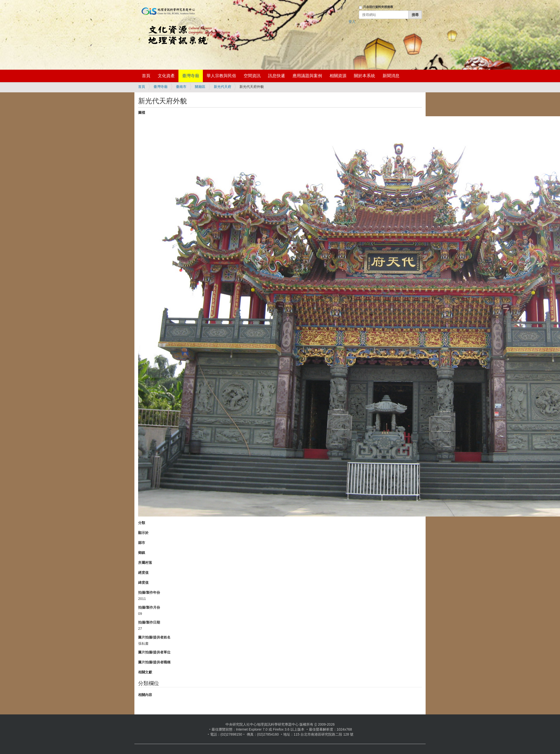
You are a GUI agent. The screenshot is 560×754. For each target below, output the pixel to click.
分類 (142, 523)
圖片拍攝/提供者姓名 (154, 637)
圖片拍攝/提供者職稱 (154, 662)
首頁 (146, 76)
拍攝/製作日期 (149, 622)
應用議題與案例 (307, 76)
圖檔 (142, 113)
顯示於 (143, 533)
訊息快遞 (277, 76)
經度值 (143, 573)
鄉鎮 (142, 553)
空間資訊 (252, 76)
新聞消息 (391, 76)
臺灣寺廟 (191, 76)
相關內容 (145, 695)
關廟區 (200, 87)
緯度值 (143, 582)
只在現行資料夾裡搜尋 (378, 7)
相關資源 (338, 76)
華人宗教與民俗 (221, 76)
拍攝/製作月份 (149, 607)
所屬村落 (145, 563)
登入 (352, 22)
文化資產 (166, 76)
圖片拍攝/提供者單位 (154, 652)
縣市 (142, 543)
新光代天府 (223, 87)
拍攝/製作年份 (149, 592)
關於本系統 (364, 76)
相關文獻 (145, 672)
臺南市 (181, 87)
